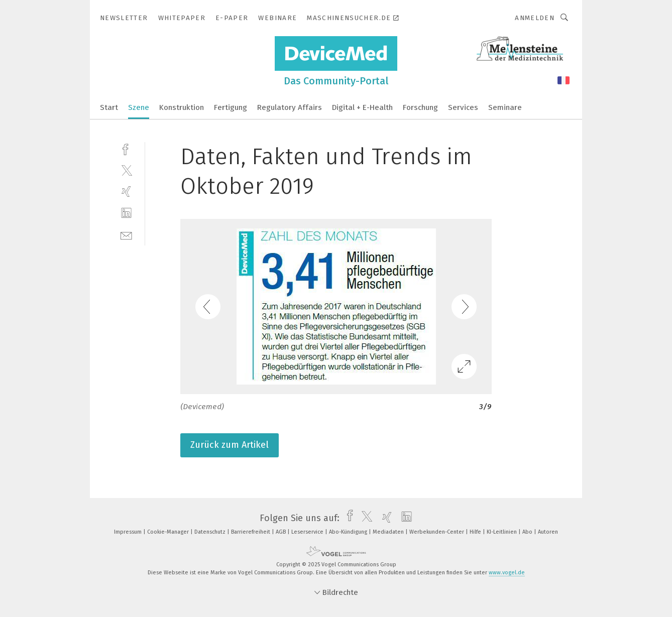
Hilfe (476, 532)
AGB (282, 532)
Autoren (548, 532)
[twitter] (126, 170)
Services (463, 107)
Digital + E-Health (362, 107)
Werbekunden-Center (437, 532)
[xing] (126, 192)
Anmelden (535, 18)
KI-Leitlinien (502, 532)
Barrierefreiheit (251, 532)
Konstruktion (182, 107)
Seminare (505, 107)
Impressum (129, 532)
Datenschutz (211, 532)
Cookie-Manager (169, 532)
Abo (528, 532)
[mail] (126, 235)
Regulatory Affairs (290, 107)
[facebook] (126, 148)
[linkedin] (126, 213)
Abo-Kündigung (349, 532)
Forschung (420, 107)
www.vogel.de (507, 573)
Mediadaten (389, 532)
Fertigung (231, 107)
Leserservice (308, 532)
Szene (139, 107)
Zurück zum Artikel (230, 445)
